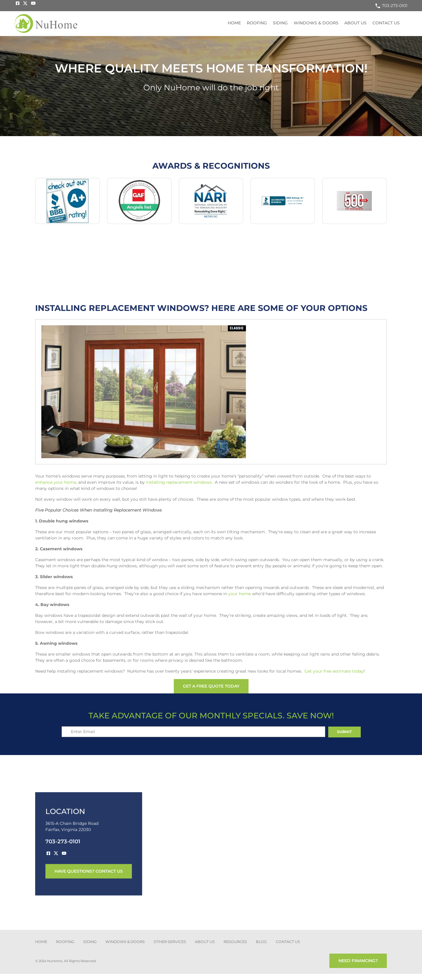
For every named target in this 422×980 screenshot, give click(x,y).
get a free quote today (211, 686)
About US (355, 23)
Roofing (257, 23)
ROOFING (65, 942)
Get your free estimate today (334, 671)
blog (261, 942)
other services (170, 942)
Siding (280, 23)
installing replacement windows (179, 482)
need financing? (358, 961)
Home (234, 23)
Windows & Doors (316, 23)
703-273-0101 (391, 6)
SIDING (90, 942)
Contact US (386, 23)
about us (205, 942)
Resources (235, 942)
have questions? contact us (89, 871)
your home (240, 594)
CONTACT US (288, 942)
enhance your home (56, 482)
